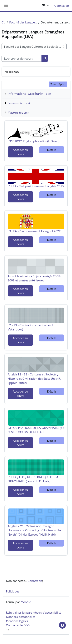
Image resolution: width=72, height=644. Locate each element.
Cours (3, 22)
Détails (52, 150)
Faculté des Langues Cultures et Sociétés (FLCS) (23, 22)
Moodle (26, 602)
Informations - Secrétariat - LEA (29, 94)
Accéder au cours (20, 152)
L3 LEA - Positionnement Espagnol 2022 (34, 231)
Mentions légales (17, 621)
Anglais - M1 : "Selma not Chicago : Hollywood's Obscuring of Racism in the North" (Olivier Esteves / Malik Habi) (34, 530)
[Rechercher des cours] (22, 58)
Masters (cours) (18, 112)
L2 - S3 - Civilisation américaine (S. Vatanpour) (31, 327)
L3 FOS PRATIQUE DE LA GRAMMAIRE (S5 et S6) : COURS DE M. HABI (36, 430)
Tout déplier (58, 84)
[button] (45, 5)
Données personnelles (21, 617)
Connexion (62, 5)
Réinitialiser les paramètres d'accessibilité (34, 612)
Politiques (12, 591)
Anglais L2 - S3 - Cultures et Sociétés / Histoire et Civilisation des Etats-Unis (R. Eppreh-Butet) (34, 378)
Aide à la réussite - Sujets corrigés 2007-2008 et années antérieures (34, 278)
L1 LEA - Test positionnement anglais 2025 (36, 186)
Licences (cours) (19, 103)
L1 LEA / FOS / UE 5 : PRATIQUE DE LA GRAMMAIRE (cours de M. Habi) (33, 479)
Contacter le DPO (18, 625)
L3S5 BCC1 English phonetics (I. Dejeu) (34, 141)
